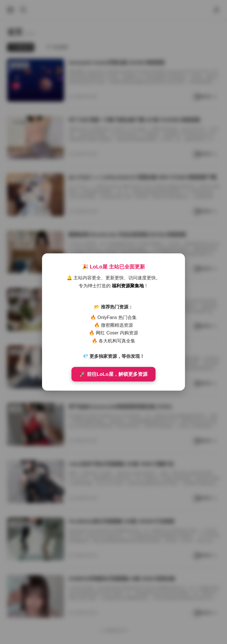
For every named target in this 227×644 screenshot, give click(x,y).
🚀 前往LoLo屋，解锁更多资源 (113, 374)
